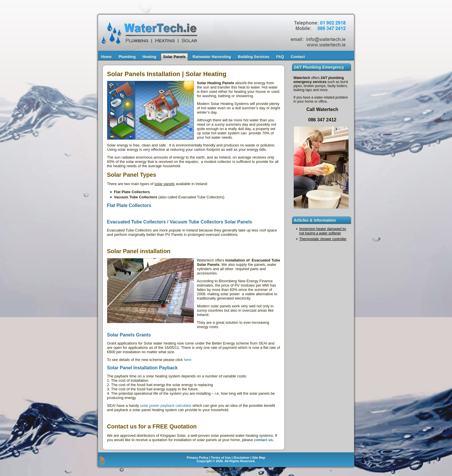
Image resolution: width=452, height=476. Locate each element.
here (188, 360)
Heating (149, 57)
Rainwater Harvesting (212, 57)
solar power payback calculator (165, 406)
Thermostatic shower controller (323, 239)
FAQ (280, 57)
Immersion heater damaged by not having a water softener (323, 231)
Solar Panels (174, 57)
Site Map (259, 458)
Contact (298, 57)
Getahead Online (234, 472)
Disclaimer (242, 458)
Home (106, 57)
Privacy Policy (198, 458)
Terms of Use (221, 458)
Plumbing (127, 57)
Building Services (254, 57)
